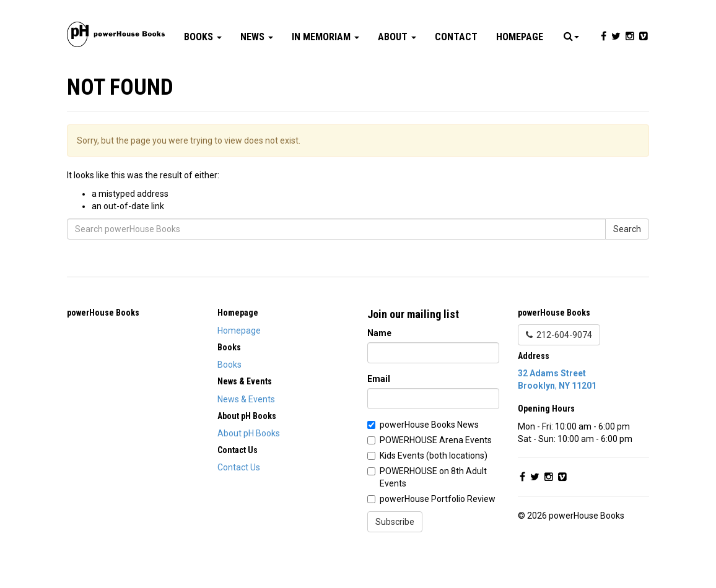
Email (379, 416)
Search (627, 266)
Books (203, 74)
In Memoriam (325, 74)
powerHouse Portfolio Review (438, 536)
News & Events (246, 436)
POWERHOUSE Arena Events (436, 477)
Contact (456, 74)
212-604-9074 (559, 372)
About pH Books (249, 470)
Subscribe (395, 559)
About (397, 74)
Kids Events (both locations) (434, 493)
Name (379, 370)
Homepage (520, 74)
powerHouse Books (103, 350)
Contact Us (239, 504)
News (257, 74)
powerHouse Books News (429, 462)
